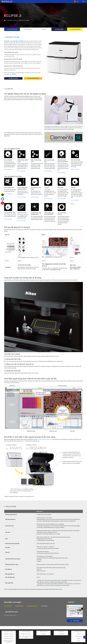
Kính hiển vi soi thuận (9, 636)
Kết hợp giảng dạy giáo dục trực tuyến (26, 639)
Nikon (78, 640)
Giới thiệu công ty (78, 634)
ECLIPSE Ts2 (8, 608)
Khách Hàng (78, 638)
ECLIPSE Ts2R (19, 608)
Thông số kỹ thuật (28, 29)
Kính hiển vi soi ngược (9, 638)
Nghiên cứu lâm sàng (26, 636)
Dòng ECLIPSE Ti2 (32, 608)
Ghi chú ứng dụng (8, 171)
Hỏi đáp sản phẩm (59, 29)
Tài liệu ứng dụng (43, 634)
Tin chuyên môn (61, 634)
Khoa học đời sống (26, 634)
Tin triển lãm (61, 636)
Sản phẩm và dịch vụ (17, 4)
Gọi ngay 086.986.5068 (75, 29)
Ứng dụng (30, 4)
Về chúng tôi (69, 4)
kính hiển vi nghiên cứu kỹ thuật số (45, 441)
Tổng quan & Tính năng (12, 29)
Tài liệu (43, 4)
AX (24, 443)
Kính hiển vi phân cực (9, 640)
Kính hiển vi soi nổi (9, 634)
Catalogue (44, 29)
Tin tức (56, 4)
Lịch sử (78, 636)
